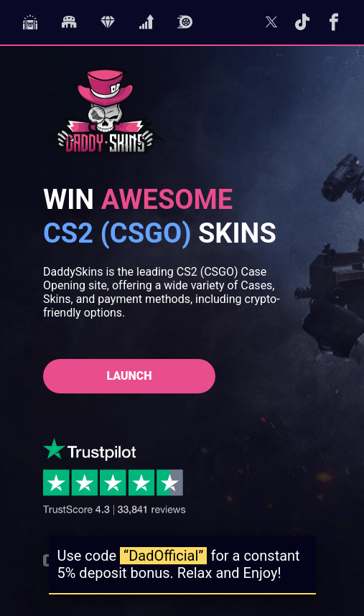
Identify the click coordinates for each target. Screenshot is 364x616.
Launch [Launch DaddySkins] (129, 376)
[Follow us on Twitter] (271, 25)
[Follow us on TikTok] (303, 25)
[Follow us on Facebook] (334, 25)
